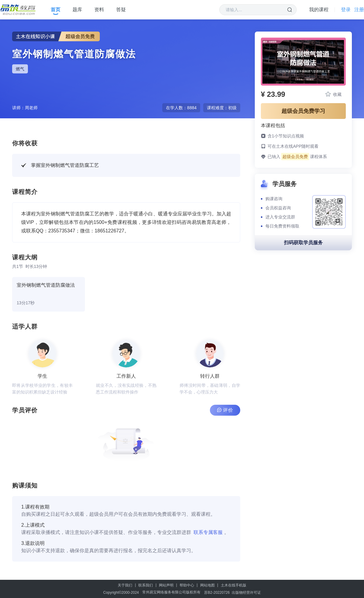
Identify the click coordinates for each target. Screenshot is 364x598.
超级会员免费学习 (303, 111)
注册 (359, 10)
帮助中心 (187, 585)
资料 (99, 10)
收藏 (334, 94)
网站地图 (207, 585)
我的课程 (319, 10)
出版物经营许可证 (246, 593)
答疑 (121, 10)
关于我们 (125, 585)
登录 (346, 10)
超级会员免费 (295, 157)
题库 (77, 10)
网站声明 (166, 585)
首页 (56, 10)
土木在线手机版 (234, 585)
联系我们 (146, 585)
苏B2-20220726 (217, 593)
